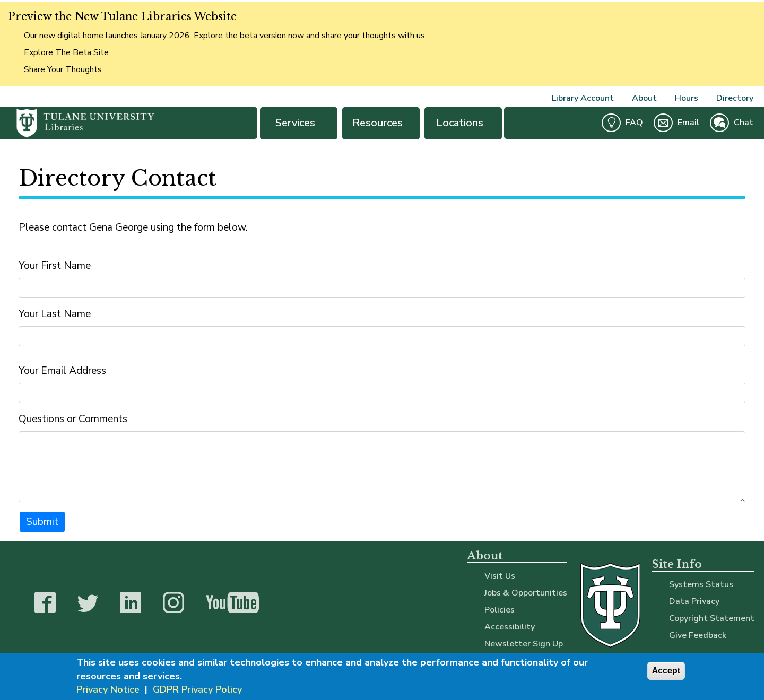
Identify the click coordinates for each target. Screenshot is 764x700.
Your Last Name (55, 314)
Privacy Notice (108, 691)
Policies (500, 610)
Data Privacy (694, 601)
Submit (42, 522)
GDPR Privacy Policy (197, 691)
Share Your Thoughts (63, 69)
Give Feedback (698, 635)
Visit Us (500, 576)
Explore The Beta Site (66, 52)
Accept (666, 673)
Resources (381, 123)
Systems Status (701, 584)
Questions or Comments (73, 419)
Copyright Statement (712, 618)
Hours (687, 98)
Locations (463, 123)
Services (299, 123)
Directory (735, 98)
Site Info (677, 564)
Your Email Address (62, 371)
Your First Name (55, 266)
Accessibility (510, 627)
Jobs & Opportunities (526, 593)
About (644, 98)
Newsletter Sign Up (524, 644)
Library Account (583, 98)
